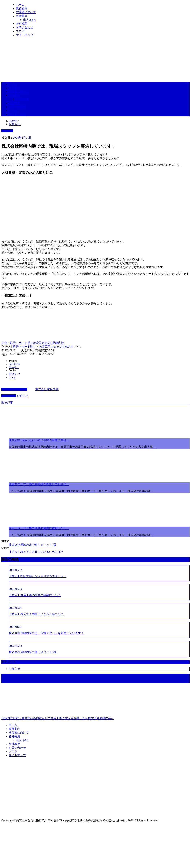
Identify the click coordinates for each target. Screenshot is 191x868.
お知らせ (22, 396)
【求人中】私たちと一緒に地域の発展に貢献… (39, 440)
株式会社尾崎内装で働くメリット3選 (32, 545)
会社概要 (22, 24)
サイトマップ (25, 35)
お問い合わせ (25, 27)
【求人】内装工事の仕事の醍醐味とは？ (35, 595)
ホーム (20, 5)
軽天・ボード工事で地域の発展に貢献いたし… (39, 528)
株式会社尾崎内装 (47, 389)
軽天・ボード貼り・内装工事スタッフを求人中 (43, 347)
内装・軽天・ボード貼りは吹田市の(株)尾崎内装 (33, 343)
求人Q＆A (29, 20)
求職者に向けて (26, 12)
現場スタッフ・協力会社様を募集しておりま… (39, 484)
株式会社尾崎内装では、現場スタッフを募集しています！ (46, 633)
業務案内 (22, 8)
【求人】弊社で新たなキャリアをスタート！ (38, 576)
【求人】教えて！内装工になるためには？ (36, 552)
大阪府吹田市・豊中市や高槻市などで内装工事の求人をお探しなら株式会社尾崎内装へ (95, 703)
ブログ (20, 31)
